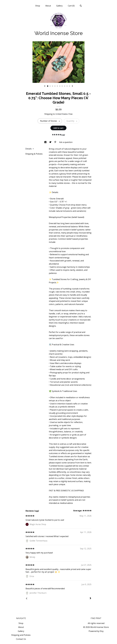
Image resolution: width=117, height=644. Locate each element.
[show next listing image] (72, 86)
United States (62, 114)
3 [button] (52, 86)
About (48, 6)
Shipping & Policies (34, 154)
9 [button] (67, 86)
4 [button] (55, 86)
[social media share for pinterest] (56, 142)
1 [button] (48, 86)
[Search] (81, 6)
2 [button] (50, 86)
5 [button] (57, 86)
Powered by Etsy (96, 631)
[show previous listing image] (45, 86)
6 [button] (60, 86)
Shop (38, 6)
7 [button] (62, 86)
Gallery (59, 6)
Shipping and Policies (21, 635)
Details (30, 149)
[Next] (90, 598)
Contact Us (21, 639)
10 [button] (69, 86)
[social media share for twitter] (51, 142)
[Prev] (27, 599)
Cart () (71, 6)
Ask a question (66, 142)
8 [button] (65, 86)
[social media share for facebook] (46, 142)
